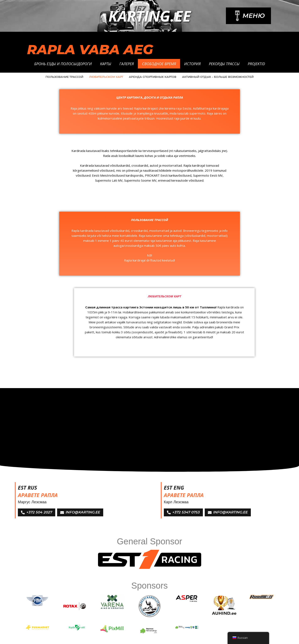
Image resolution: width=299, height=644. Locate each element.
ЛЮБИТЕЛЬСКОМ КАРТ (106, 77)
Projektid (256, 64)
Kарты (106, 64)
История (192, 64)
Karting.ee (150, 16)
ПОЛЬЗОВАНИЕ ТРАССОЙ (64, 77)
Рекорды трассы (224, 64)
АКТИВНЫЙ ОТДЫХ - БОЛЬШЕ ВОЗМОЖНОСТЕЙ (218, 77)
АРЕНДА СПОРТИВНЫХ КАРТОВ (153, 77)
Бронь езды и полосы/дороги (63, 64)
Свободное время (159, 64)
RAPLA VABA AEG (90, 49)
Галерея (127, 64)
